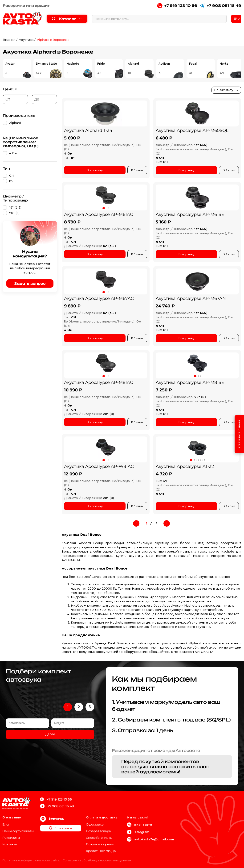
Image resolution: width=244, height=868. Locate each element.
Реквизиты (11, 838)
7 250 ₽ (164, 390)
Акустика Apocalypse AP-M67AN (191, 298)
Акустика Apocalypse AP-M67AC (99, 298)
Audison (164, 64)
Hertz (224, 64)
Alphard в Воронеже (53, 40)
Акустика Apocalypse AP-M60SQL (192, 130)
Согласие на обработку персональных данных (97, 860)
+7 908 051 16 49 (220, 6)
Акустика (26, 40)
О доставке (95, 824)
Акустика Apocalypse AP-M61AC (99, 214)
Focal (193, 64)
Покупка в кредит (100, 844)
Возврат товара (98, 831)
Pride (101, 64)
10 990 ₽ (73, 390)
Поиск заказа (61, 828)
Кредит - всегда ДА (101, 851)
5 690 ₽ (72, 138)
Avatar (10, 64)
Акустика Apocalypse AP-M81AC (99, 382)
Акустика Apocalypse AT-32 (185, 466)
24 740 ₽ (165, 306)
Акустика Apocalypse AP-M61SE (190, 214)
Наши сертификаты (18, 831)
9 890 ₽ (72, 306)
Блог (6, 824)
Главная (9, 40)
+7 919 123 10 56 (177, 6)
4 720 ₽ (164, 474)
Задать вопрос (30, 283)
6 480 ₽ (164, 138)
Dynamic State (47, 64)
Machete (73, 64)
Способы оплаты (99, 838)
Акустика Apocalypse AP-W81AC (99, 466)
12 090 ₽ (73, 474)
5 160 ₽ (163, 222)
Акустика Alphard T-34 (88, 130)
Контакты (10, 844)
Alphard (133, 64)
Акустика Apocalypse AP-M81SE (190, 382)
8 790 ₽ (72, 222)
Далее (50, 734)
